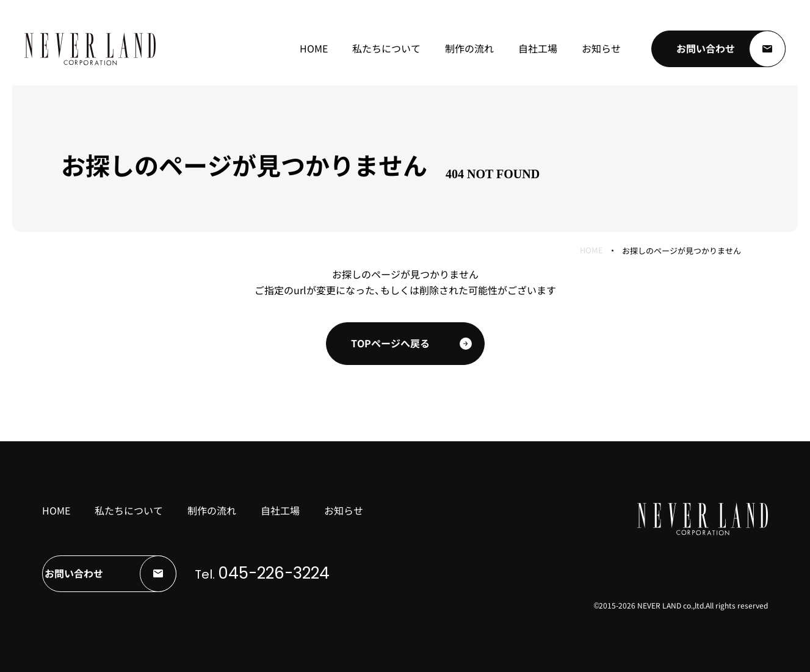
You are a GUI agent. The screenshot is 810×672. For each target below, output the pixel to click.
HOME (591, 251)
